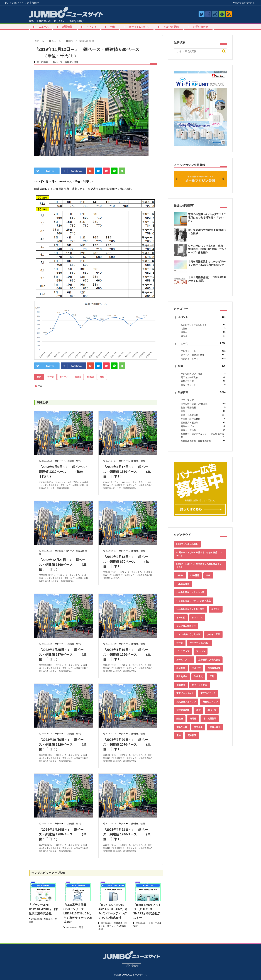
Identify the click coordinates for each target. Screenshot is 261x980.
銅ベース (64, 377)
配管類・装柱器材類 (203, 419)
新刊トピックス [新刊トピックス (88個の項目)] (199, 685)
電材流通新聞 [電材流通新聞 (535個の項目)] (210, 719)
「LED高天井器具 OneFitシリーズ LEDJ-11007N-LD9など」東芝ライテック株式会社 (78, 913)
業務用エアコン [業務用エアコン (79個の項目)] (210, 702)
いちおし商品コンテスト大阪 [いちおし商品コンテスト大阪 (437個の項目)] (190, 592)
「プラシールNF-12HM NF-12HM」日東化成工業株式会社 (43, 909)
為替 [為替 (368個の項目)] (198, 710)
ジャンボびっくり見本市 (22, 3)
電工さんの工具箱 (203, 377)
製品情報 (67, 27)
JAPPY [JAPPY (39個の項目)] (180, 575)
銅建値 (78, 377)
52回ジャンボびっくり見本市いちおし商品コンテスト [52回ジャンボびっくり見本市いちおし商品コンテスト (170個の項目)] (199, 566)
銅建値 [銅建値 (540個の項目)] (180, 719)
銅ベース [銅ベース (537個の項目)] (212, 710)
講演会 (203, 336)
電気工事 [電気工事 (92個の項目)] (198, 727)
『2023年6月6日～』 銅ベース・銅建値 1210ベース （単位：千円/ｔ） (64, 472)
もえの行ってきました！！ (203, 325)
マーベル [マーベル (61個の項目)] (201, 651)
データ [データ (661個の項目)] (180, 643)
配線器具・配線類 (203, 423)
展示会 (203, 332)
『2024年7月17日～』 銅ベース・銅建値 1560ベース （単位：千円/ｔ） (127, 472)
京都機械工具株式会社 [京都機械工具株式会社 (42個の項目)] (209, 660)
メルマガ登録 (171, 27)
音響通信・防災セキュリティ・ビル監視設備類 (203, 435)
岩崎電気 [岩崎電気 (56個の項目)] (198, 677)
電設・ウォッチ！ (203, 385)
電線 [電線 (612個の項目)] (179, 735)
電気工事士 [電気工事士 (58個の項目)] (215, 727)
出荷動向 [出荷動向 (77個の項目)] (181, 668)
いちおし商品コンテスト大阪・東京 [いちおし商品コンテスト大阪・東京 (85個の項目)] (194, 601)
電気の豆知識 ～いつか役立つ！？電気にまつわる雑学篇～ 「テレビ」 (207, 217)
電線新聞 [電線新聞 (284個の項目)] (192, 735)
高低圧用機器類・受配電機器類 (203, 441)
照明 (203, 411)
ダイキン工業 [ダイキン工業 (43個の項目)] (213, 634)
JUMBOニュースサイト (134, 975)
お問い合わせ (201, 27)
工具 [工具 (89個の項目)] (212, 677)
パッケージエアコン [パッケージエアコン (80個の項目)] (199, 643)
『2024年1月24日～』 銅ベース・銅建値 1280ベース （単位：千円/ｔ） (63, 834)
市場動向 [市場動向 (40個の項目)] (181, 685)
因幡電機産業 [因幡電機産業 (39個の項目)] (214, 668)
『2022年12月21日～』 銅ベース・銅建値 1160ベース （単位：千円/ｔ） (63, 565)
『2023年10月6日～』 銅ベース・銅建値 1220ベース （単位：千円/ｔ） (63, 744)
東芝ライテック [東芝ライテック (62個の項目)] (208, 693)
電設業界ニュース (203, 359)
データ (51, 377)
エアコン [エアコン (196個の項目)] (216, 609)
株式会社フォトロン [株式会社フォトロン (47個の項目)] (186, 702)
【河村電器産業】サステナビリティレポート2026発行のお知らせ (207, 263)
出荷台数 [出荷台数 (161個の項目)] (196, 668)
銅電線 (91, 377)
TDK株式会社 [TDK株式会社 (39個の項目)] (183, 584)
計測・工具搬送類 (203, 415)
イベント (92, 27)
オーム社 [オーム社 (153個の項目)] (181, 618)
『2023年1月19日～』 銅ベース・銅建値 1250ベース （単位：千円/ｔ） (127, 655)
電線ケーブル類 (203, 430)
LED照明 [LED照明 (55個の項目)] (195, 575)
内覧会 (203, 328)
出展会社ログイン (245, 3)
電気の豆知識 (203, 381)
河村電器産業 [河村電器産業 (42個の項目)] (183, 710)
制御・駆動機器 (203, 407)
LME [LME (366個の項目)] (208, 575)
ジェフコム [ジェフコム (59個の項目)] (197, 618)
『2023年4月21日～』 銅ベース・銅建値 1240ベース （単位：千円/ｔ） (127, 834)
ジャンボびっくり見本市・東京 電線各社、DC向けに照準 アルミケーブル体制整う (207, 249)
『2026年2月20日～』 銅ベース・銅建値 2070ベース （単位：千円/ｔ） (127, 744)
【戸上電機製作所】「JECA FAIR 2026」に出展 (207, 279)
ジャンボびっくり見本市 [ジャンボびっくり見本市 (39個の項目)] (188, 634)
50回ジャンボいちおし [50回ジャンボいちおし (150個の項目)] (187, 544)
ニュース (44, 27)
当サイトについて (139, 27)
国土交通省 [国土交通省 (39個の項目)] (182, 677)
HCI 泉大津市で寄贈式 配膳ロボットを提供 (207, 232)
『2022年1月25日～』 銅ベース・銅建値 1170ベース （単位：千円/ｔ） (63, 655)
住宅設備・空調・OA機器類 (203, 404)
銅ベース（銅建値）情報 (66, 62)
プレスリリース (203, 351)
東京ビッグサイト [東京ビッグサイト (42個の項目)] (185, 693)
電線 (102, 377)
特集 (113, 27)
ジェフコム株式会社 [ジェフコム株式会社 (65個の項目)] (186, 626)
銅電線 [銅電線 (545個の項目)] (193, 719)
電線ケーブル (203, 426)
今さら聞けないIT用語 (203, 374)
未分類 (60, 551)
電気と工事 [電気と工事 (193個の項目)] (182, 727)
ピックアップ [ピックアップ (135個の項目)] (183, 651)
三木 (40, 386)
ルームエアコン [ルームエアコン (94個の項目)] (184, 660)
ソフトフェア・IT (203, 400)
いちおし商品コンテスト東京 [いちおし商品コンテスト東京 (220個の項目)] (190, 609)
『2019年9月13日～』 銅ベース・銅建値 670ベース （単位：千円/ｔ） (126, 562)
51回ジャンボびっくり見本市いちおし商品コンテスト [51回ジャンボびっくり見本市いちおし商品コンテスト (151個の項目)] (199, 554)
